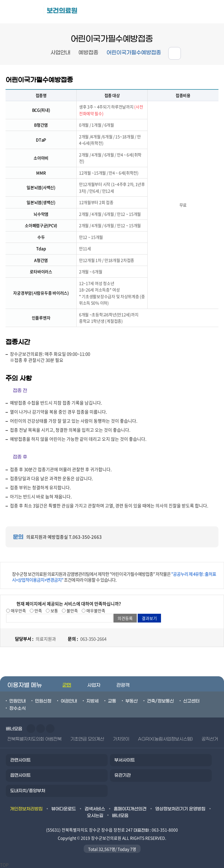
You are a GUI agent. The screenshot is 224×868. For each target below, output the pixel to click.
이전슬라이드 (31, 729)
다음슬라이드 (41, 729)
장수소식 (17, 708)
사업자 (94, 685)
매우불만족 (95, 611)
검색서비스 (95, 809)
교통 (112, 701)
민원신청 (43, 701)
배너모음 (120, 816)
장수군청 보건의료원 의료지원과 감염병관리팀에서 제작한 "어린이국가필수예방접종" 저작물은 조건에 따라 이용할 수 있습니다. (114, 577)
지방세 (92, 701)
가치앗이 (121, 739)
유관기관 (123, 775)
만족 (38, 611)
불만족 (72, 611)
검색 (212, 12)
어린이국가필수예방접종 (134, 53)
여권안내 (69, 701)
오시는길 (95, 816)
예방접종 (88, 53)
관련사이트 (20, 760)
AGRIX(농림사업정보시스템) (165, 739)
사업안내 (60, 53)
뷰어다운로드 (64, 809)
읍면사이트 (20, 775)
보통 (54, 611)
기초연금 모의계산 (87, 739)
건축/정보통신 (160, 701)
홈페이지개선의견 (130, 809)
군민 (67, 685)
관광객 (123, 685)
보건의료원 (62, 11)
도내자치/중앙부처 (28, 791)
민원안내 (17, 701)
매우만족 (18, 611)
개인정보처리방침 (26, 809)
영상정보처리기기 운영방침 (180, 809)
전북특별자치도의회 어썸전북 (34, 739)
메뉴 (187, 12)
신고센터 (191, 701)
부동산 (132, 701)
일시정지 (50, 729)
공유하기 (175, 53)
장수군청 (23, 12)
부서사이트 (125, 760)
